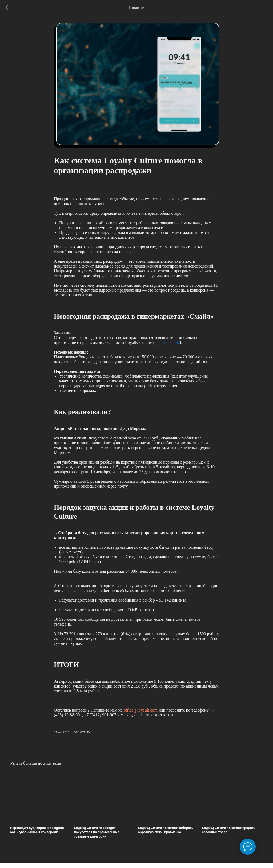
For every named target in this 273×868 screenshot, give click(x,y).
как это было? (167, 345)
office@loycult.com (140, 712)
